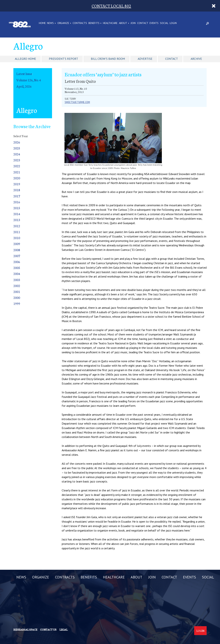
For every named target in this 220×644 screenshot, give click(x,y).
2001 (17, 292)
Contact (172, 59)
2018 (17, 190)
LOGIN (173, 23)
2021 (17, 172)
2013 (17, 220)
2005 (17, 268)
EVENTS (154, 23)
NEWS (50, 23)
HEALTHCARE (110, 23)
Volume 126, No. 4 (29, 80)
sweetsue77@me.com (77, 102)
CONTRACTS (80, 23)
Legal (64, 630)
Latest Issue (24, 74)
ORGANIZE (63, 23)
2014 (17, 214)
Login (200, 631)
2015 (17, 208)
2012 (17, 226)
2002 (17, 286)
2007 (17, 256)
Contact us (48, 630)
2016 (17, 202)
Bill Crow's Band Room (108, 59)
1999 (17, 303)
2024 (17, 154)
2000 (17, 297)
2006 (17, 262)
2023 (17, 160)
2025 (17, 148)
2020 (17, 178)
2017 (17, 196)
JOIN (133, 23)
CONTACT (143, 23)
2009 (17, 244)
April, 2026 (24, 86)
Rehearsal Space (25, 630)
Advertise (145, 59)
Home (42, 23)
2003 (17, 280)
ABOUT (123, 23)
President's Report (63, 59)
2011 (17, 232)
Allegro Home (25, 59)
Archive (196, 59)
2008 (17, 250)
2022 (17, 166)
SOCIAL (164, 23)
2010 (17, 238)
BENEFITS (94, 23)
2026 (17, 142)
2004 (17, 274)
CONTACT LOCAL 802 (111, 6)
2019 (17, 184)
